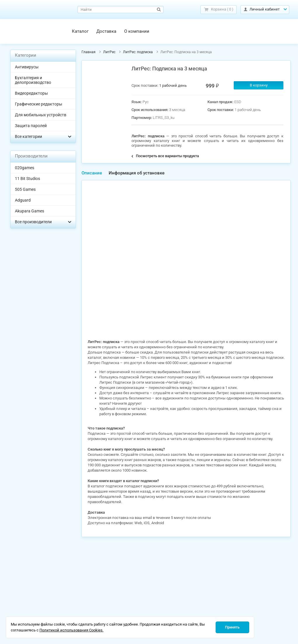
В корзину (259, 85)
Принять (232, 627)
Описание (92, 173)
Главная (89, 52)
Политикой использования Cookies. (71, 630)
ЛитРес (109, 52)
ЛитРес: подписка (138, 52)
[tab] (92, 173)
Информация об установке (137, 173)
